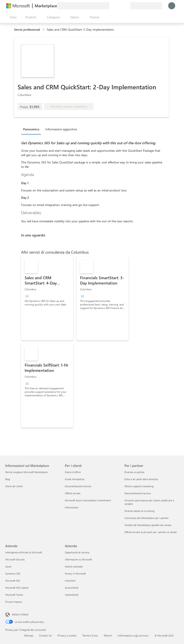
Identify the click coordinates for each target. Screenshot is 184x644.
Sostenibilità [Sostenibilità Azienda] (72, 595)
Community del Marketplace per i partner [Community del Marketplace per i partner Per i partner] (147, 518)
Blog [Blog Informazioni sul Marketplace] (8, 479)
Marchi (108, 635)
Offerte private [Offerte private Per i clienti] (73, 493)
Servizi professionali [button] (27, 29)
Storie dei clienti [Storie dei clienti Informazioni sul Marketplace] (14, 486)
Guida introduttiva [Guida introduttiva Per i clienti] (75, 479)
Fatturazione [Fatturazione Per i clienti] (72, 507)
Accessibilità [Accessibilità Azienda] (72, 588)
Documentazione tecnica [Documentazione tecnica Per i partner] (138, 493)
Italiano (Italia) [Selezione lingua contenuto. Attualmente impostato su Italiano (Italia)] (20, 614)
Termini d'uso (90, 635)
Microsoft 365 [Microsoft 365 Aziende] (13, 581)
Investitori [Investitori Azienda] (70, 581)
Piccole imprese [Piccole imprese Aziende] (14, 602)
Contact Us (45, 635)
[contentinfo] (44, 30)
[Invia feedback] (111, 6)
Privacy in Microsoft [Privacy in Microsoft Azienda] (75, 574)
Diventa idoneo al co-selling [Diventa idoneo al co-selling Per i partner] (139, 511)
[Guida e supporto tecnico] (116, 6)
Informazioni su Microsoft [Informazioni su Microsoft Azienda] (78, 559)
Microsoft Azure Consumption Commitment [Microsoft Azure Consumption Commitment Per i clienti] (88, 500)
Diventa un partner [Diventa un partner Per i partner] (135, 472)
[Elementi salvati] (122, 6)
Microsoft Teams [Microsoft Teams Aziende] (14, 595)
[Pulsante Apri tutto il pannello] (12, 17)
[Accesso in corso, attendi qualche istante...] (172, 6)
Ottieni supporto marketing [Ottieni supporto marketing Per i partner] (139, 486)
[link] (47, 298)
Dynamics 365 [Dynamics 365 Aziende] (13, 574)
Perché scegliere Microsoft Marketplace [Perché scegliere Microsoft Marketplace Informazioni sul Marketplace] (26, 472)
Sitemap (29, 635)
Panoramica (31, 129)
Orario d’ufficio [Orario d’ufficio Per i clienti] (73, 472)
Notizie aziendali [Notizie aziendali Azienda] (74, 566)
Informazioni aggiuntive (61, 129)
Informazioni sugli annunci (133, 635)
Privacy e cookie (67, 635)
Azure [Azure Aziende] (8, 566)
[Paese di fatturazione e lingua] (146, 6)
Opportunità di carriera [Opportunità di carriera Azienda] (77, 552)
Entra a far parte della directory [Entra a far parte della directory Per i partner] (141, 479)
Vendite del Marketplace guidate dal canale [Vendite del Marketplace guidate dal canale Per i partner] (148, 525)
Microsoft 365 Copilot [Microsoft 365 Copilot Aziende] (17, 588)
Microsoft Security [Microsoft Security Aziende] (15, 559)
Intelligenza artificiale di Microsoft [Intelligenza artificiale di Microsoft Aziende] (24, 552)
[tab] (32, 129)
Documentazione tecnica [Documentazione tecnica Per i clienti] (78, 486)
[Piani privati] (127, 6)
